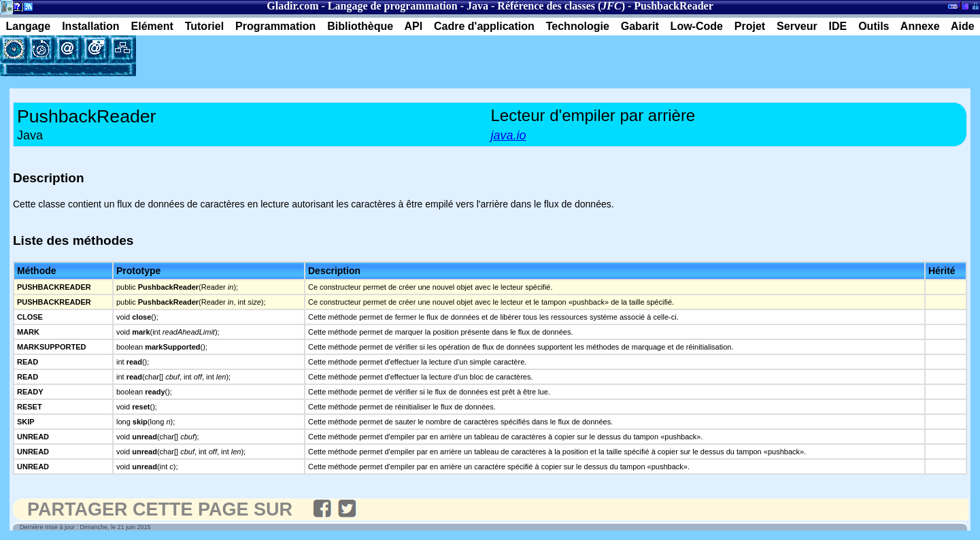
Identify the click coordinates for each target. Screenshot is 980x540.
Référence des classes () (561, 6)
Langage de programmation (393, 6)
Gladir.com (292, 6)
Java (477, 6)
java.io (509, 135)
